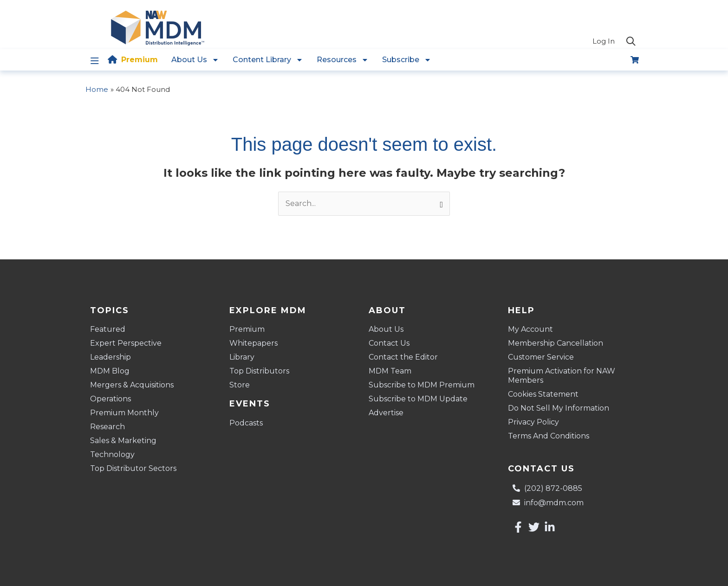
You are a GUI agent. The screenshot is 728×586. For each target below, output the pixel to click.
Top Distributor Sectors (133, 468)
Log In (604, 41)
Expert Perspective (126, 343)
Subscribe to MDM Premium (422, 385)
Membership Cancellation (556, 343)
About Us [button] (195, 60)
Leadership (110, 357)
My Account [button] (533, 329)
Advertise (386, 413)
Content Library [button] (268, 60)
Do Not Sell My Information (559, 408)
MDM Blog (110, 371)
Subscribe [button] (407, 60)
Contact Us (389, 343)
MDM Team (390, 371)
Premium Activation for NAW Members (562, 376)
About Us (386, 329)
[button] (631, 42)
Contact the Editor (403, 357)
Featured (108, 329)
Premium (140, 60)
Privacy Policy (533, 422)
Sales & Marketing (123, 441)
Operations (110, 399)
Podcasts (246, 423)
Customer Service (541, 357)
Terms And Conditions (549, 436)
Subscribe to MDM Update (418, 399)
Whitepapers (253, 343)
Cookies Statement (543, 394)
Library (242, 357)
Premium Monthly (124, 413)
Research (107, 427)
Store (240, 385)
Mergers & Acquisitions (132, 385)
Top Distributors (259, 371)
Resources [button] (343, 60)
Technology (112, 454)
